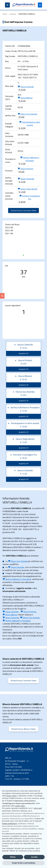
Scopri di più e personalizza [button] (23, 863)
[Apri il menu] (7, 5)
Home (5, 14)
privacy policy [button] (11, 796)
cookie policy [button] (20, 806)
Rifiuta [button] (13, 857)
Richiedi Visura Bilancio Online (23, 729)
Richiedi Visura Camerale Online (23, 210)
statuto (12, 588)
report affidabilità (14, 573)
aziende (13, 14)
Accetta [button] (34, 857)
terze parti (38, 808)
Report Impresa (25, 615)
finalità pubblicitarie (9, 824)
